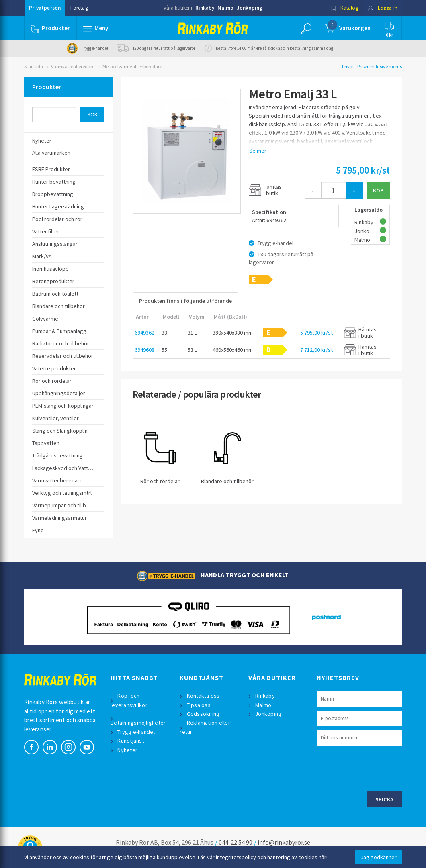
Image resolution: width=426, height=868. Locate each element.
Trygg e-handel (136, 732)
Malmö (225, 8)
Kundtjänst (131, 741)
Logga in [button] (382, 8)
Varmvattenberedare (73, 66)
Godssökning (203, 714)
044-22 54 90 (236, 842)
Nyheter (128, 750)
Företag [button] (79, 8)
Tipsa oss (199, 705)
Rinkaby (205, 8)
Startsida (34, 66)
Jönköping (250, 8)
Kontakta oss (203, 696)
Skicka (385, 799)
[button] (96, 28)
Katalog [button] (344, 8)
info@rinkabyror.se (284, 842)
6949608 (144, 350)
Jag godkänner (379, 857)
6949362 (144, 333)
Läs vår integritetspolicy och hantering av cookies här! (263, 857)
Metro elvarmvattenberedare (132, 66)
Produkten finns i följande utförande (185, 301)
